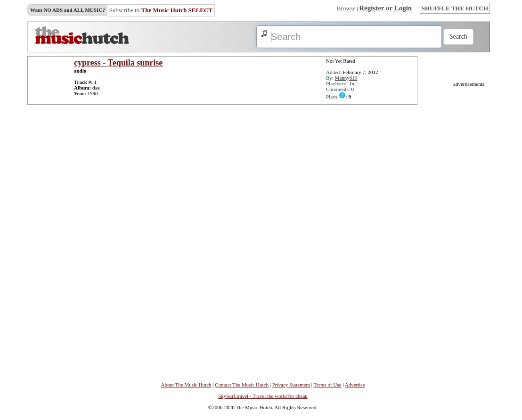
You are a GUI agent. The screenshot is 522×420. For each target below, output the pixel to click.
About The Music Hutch (186, 385)
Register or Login (385, 8)
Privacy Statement (291, 385)
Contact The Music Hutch (242, 385)
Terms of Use (328, 385)
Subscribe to (161, 10)
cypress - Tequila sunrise (118, 63)
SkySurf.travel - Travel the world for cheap (263, 396)
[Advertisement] (469, 228)
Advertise (355, 385)
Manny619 (346, 78)
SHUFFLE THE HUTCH (455, 8)
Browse (346, 8)
